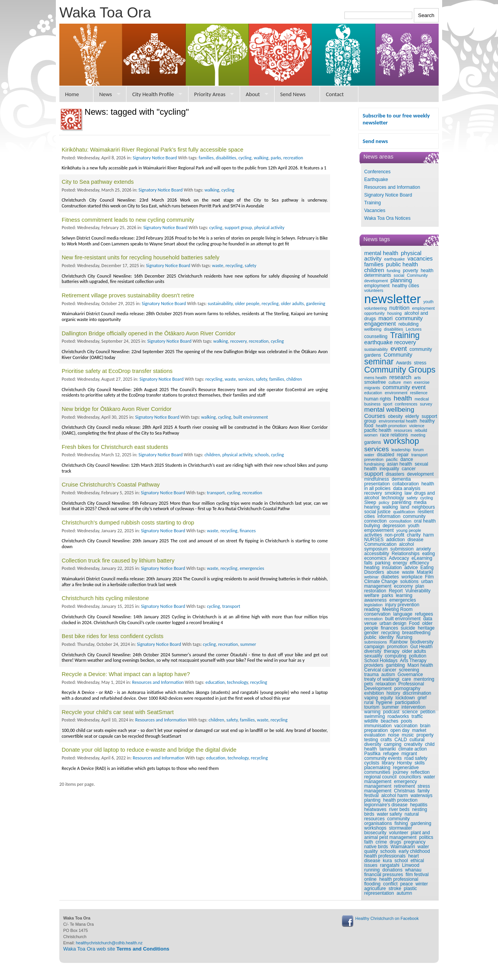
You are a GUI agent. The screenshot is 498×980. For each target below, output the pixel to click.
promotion (397, 647)
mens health (375, 378)
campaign (374, 647)
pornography (407, 688)
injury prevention (402, 605)
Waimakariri (403, 847)
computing (395, 656)
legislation (373, 605)
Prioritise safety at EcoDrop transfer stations (117, 371)
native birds (376, 847)
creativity (413, 744)
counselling (376, 336)
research (400, 377)
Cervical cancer (380, 670)
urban (427, 581)
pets (369, 684)
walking (390, 507)
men (407, 382)
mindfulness (377, 479)
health (403, 398)
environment (396, 393)
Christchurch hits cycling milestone (105, 598)
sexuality (373, 656)
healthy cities (405, 286)
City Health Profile (153, 94)
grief (422, 698)
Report (396, 591)
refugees (424, 614)
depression (394, 526)
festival (371, 795)
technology (393, 498)
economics (375, 558)
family (423, 791)
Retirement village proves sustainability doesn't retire (128, 295)
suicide (408, 628)
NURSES (374, 540)
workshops (375, 828)
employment (377, 286)
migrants (372, 388)
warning (372, 712)
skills (420, 763)
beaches (390, 721)
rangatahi (390, 865)
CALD (401, 740)
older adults (414, 651)
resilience (419, 393)
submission (402, 549)
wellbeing (373, 329)
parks (387, 595)
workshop (401, 441)
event (399, 349)
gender (371, 633)
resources (403, 430)
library (388, 763)
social (399, 275)
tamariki (387, 749)
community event (404, 387)
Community (398, 355)
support (374, 474)
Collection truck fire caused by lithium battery (118, 561)
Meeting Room (398, 609)
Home (72, 94)
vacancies (420, 259)
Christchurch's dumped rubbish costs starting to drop (128, 523)
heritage (426, 628)
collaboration (406, 484)
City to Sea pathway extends (98, 182)
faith (369, 842)
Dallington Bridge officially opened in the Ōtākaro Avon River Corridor (149, 333)
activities (373, 535)
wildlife (371, 721)
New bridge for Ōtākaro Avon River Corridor (117, 409)
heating (372, 568)
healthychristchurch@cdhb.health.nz (109, 943)
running (372, 870)
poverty (411, 271)
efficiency (419, 563)
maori (386, 318)
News (106, 94)
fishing (401, 823)
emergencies (403, 600)
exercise (422, 382)
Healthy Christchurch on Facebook (387, 918)
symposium (376, 549)
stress (420, 363)
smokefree (375, 382)
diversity (373, 651)
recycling (390, 633)
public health (402, 264)
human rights (378, 399)
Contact (335, 94)
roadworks (398, 716)
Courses (375, 416)
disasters (395, 474)
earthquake (394, 259)
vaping (371, 698)
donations (393, 870)
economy (404, 586)
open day (400, 730)
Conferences (377, 172)
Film (430, 577)
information (389, 516)
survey (426, 404)
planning (401, 280)
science (410, 712)
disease (415, 540)
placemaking (377, 768)
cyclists (372, 763)
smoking (393, 493)
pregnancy (415, 842)
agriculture (375, 889)
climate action (412, 749)
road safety (416, 758)
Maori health (420, 665)
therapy (392, 651)
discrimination (417, 693)
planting (372, 800)
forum (418, 450)
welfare (372, 595)
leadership (401, 450)
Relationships (406, 554)
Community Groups (400, 370)
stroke (395, 889)
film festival (417, 875)
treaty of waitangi (382, 679)
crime (381, 842)
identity (386, 637)
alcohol (406, 544)
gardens (373, 442)
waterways (421, 795)
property (425, 735)
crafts (386, 740)
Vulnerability (418, 591)
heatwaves (375, 809)
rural (369, 702)
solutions (409, 581)
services (377, 449)
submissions (376, 642)
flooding (372, 884)
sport (388, 404)
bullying (372, 526)
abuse (393, 572)
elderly (412, 416)
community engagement (393, 321)
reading (372, 609)
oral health (425, 521)
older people (247, 303)
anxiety (424, 549)
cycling (427, 498)
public (370, 637)
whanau (413, 870)
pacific (392, 459)
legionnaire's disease (386, 805)
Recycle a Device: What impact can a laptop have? (126, 674)
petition (428, 712)
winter (422, 884)
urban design (393, 623)
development (420, 474)
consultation (400, 521)
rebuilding (408, 324)
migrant (409, 754)
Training (373, 203)
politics (426, 837)
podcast (391, 712)
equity (387, 698)
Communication (380, 544)
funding (393, 271)
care (406, 679)
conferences (406, 404)
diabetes (390, 577)
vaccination (406, 726)
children (374, 270)
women (371, 435)
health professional (399, 879)
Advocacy (399, 558)
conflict (390, 884)
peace (407, 884)
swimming (374, 716)
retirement (405, 786)
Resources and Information (392, 187)
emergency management (391, 784)
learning (404, 595)
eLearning (422, 558)
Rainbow (399, 642)
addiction (396, 540)
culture (395, 382)
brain (425, 726)
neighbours (423, 507)
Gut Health (421, 647)
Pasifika (372, 754)
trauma (371, 675)
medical (422, 399)
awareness (375, 600)
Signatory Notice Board (388, 195)
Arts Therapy (413, 661)
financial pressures (384, 875)
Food (414, 623)
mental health (381, 253)
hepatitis (419, 805)
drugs (395, 842)
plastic (410, 889)
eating (428, 554)
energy (400, 563)
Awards (404, 363)
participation (407, 702)
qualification (404, 512)
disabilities (393, 329)
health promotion (391, 426)
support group (238, 227)
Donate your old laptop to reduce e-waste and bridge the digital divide (149, 750)
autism (388, 675)
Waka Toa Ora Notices (387, 218)
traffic (417, 716)
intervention (413, 707)
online (370, 879)
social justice (377, 512)
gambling (395, 665)
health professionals (385, 856)
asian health (400, 464)
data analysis (407, 488)
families (374, 264)
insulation (392, 568)
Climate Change (381, 581)
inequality (389, 469)
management (378, 586)
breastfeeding (416, 633)
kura (387, 861)
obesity (395, 416)
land (405, 507)
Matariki (425, 572)
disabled (386, 455)
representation (379, 893)
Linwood (411, 865)
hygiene (384, 702)
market (419, 730)
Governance (410, 675)
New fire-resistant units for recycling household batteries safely (141, 257)
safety (412, 498)
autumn (404, 893)
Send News (293, 94)
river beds (399, 809)
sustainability (376, 349)
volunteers (374, 290)
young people (409, 530)
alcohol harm (395, 795)
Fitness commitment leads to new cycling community (128, 220)
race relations (394, 435)
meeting (418, 435)
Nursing (404, 637)
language (403, 614)
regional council (380, 777)
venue (371, 623)
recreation (373, 619)
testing (371, 740)
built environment (403, 619)
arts (417, 378)
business (372, 404)
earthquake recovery (390, 342)
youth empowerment (392, 528)
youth (429, 302)
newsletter (393, 299)
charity (414, 535)
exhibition (374, 693)
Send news (375, 141)
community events (383, 758)
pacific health (378, 430)
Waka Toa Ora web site (116, 949)
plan (420, 586)
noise (393, 735)
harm (428, 535)
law (408, 493)
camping (393, 744)
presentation (377, 484)
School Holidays (381, 661)
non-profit (395, 535)
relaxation (386, 684)
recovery (373, 493)
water (369, 455)
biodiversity (422, 642)
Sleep (370, 502)
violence (417, 426)
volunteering (375, 308)
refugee (391, 754)
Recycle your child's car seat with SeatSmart (118, 712)
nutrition (399, 308)
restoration (375, 591)
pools (407, 721)
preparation (376, 730)
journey (400, 772)
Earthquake (376, 179)
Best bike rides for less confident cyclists (112, 636)
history (393, 693)
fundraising (374, 464)
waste (408, 572)
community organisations (387, 821)
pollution (418, 656)
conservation (377, 614)
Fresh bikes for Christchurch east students (115, 447)
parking (383, 563)
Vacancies (375, 210)
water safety (390, 814)
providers (374, 665)
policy (384, 502)
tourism (372, 707)
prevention (374, 459)
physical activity (269, 227)
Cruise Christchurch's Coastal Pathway (111, 485)
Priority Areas (210, 94)
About (253, 94)
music (408, 735)
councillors (410, 777)
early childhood (414, 851)
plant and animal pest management (397, 835)
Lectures (414, 329)
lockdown (405, 698)
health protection (400, 800)
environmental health (398, 421)
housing (394, 313)
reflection (420, 772)
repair (403, 455)
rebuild (421, 430)
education (373, 393)
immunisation (378, 726)
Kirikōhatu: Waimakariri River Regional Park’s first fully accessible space (152, 150)
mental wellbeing (389, 409)
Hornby (405, 763)
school (401, 861)
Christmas (405, 791)
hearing (372, 507)
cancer (409, 469)
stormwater (400, 828)
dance (407, 459)
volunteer (399, 833)
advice (411, 568)
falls (368, 563)
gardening (421, 823)
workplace (412, 577)
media (420, 502)
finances (390, 628)
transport (419, 455)
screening (409, 670)
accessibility (377, 554)
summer (390, 707)
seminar (379, 362)
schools (388, 851)
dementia (401, 479)
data (428, 619)
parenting (401, 502)
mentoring (424, 679)
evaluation (375, 735)
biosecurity (375, 833)
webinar (371, 577)
